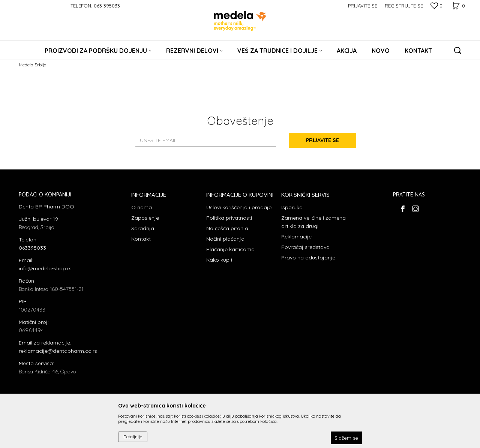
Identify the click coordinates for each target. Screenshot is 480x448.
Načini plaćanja (225, 239)
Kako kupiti (220, 260)
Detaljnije (133, 437)
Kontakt (141, 239)
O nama (142, 207)
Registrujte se (404, 6)
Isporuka (292, 207)
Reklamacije (296, 237)
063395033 (32, 248)
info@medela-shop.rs (45, 268)
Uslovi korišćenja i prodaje (239, 207)
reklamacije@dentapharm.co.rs (58, 351)
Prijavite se (322, 140)
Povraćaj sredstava (305, 247)
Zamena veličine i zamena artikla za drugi (313, 222)
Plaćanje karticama (230, 249)
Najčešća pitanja (227, 228)
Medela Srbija (33, 65)
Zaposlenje (145, 218)
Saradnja (143, 228)
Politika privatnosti (229, 218)
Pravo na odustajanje (308, 258)
